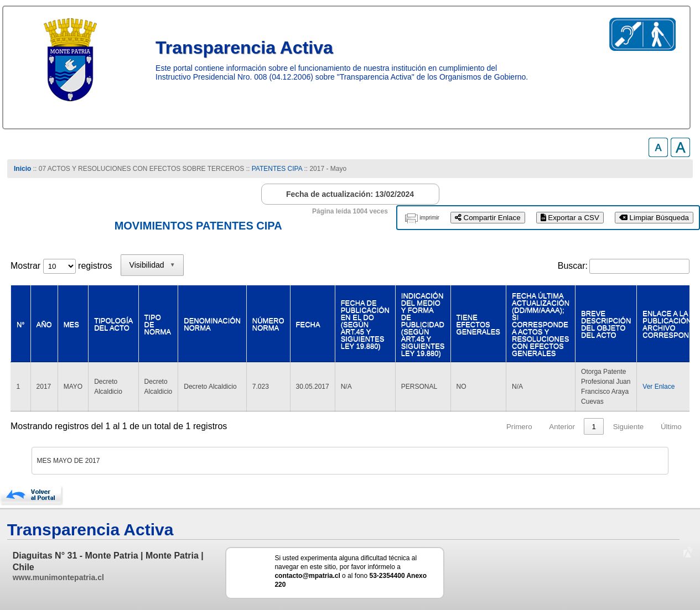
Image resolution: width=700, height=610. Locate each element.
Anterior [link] (562, 427)
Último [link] (671, 427)
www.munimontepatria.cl (58, 577)
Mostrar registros (61, 266)
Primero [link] (519, 427)
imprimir (429, 218)
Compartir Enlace (488, 218)
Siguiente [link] (629, 427)
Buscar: (573, 266)
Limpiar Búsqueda (654, 218)
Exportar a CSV (570, 218)
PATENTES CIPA (277, 169)
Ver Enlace (658, 387)
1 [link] (594, 427)
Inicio (22, 169)
